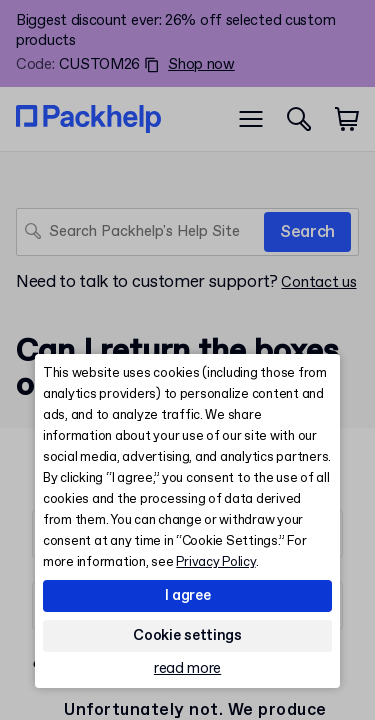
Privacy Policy (215, 562)
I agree (188, 596)
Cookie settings (187, 636)
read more (187, 669)
